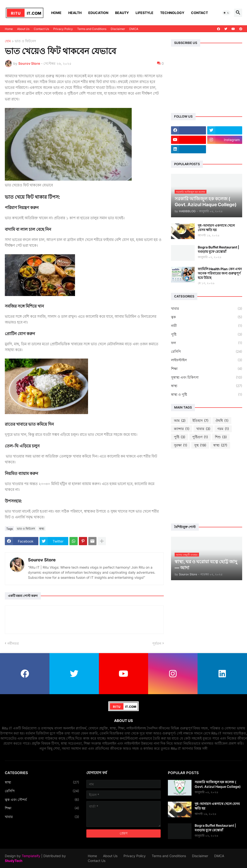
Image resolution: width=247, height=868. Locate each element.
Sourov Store (42, 560)
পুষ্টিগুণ (200, 437)
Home (56, 13)
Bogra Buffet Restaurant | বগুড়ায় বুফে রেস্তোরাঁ (218, 249)
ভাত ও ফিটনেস (25, 41)
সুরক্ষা (181, 445)
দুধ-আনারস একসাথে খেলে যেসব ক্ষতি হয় (216, 228)
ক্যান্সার (182, 429)
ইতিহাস (200, 421)
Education (98, 13)
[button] (226, 13)
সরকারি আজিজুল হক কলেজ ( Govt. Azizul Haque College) (218, 784)
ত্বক (207, 317)
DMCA (134, 29)
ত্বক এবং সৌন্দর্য (42, 800)
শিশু (221, 437)
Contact (199, 13)
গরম (223, 429)
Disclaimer (118, 29)
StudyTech (14, 861)
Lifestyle (144, 13)
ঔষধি (222, 421)
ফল (207, 343)
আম (180, 421)
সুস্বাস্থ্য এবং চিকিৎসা (207, 377)
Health (75, 13)
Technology (172, 13)
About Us (23, 29)
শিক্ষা (207, 369)
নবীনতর (13, 643)
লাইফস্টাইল (207, 360)
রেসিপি (207, 352)
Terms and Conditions (92, 29)
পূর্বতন (157, 643)
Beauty (122, 13)
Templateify (31, 856)
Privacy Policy (63, 29)
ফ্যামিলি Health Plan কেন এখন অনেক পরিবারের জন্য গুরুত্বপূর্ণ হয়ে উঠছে (220, 273)
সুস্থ (200, 445)
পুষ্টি (207, 334)
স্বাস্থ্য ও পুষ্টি (207, 395)
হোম (8, 41)
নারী (207, 326)
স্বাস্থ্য (42, 529)
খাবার (207, 309)
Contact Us (41, 29)
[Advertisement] (207, 486)
